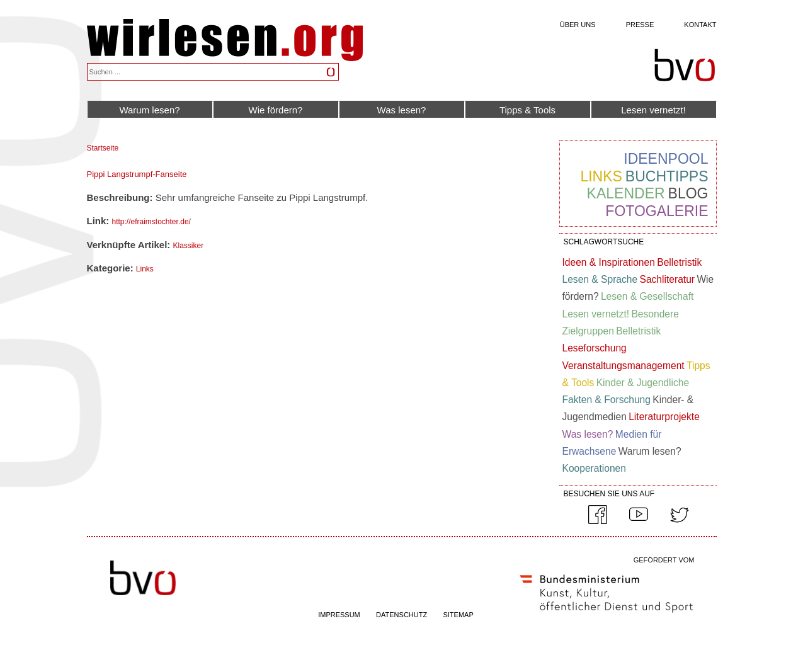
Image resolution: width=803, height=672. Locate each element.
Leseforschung (595, 348)
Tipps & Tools (527, 110)
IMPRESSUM (339, 615)
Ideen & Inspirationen (609, 262)
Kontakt (700, 25)
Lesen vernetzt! (653, 110)
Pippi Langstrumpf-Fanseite (137, 174)
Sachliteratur (667, 279)
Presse (640, 25)
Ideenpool (666, 159)
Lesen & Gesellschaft (647, 296)
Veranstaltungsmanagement (624, 366)
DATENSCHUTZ (401, 615)
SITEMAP (458, 615)
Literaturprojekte (664, 417)
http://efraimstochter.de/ (151, 222)
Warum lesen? (149, 110)
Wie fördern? (276, 110)
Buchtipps (667, 176)
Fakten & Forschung (607, 400)
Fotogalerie (657, 211)
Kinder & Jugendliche (643, 383)
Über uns (578, 25)
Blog (688, 193)
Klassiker (188, 246)
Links (145, 269)
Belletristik (679, 262)
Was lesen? (402, 110)
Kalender (626, 193)
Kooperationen (594, 468)
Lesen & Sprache (600, 279)
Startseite (103, 148)
